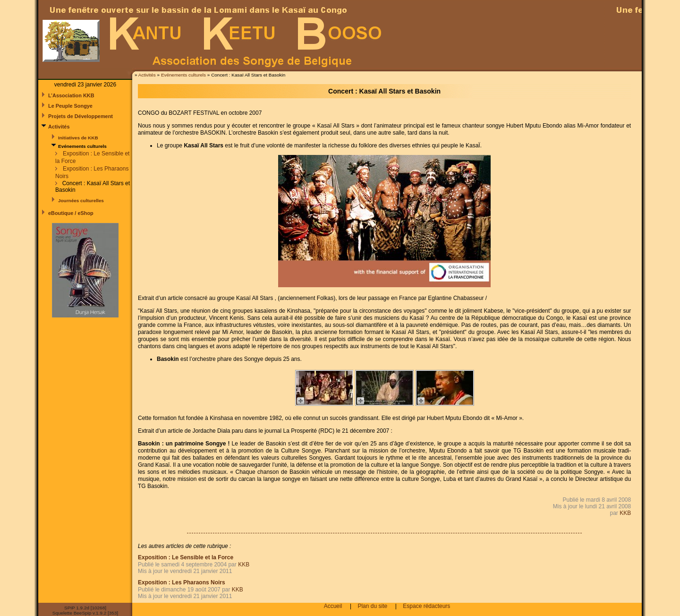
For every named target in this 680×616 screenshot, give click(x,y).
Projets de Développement (81, 116)
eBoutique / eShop (71, 213)
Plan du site (372, 606)
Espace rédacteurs (426, 606)
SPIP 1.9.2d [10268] (85, 608)
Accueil (333, 606)
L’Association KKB (71, 95)
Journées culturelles (81, 201)
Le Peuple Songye (70, 106)
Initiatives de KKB (78, 138)
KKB (625, 513)
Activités (148, 75)
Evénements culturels (183, 75)
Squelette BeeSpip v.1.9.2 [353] (85, 613)
